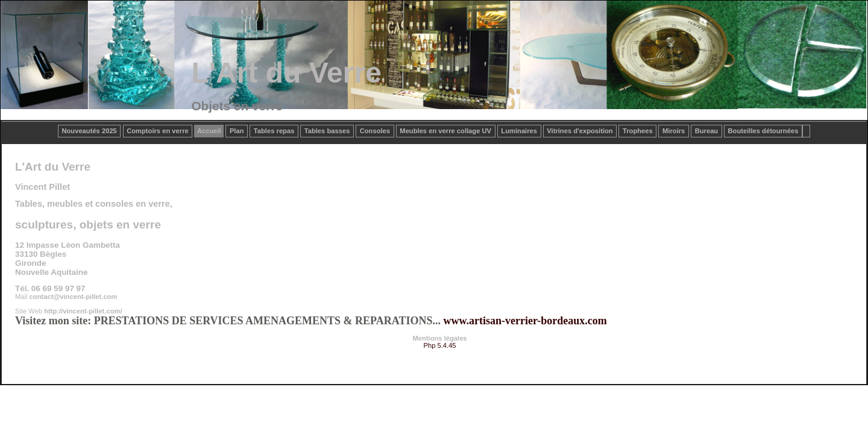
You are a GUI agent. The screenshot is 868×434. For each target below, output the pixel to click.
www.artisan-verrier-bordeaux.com (525, 321)
